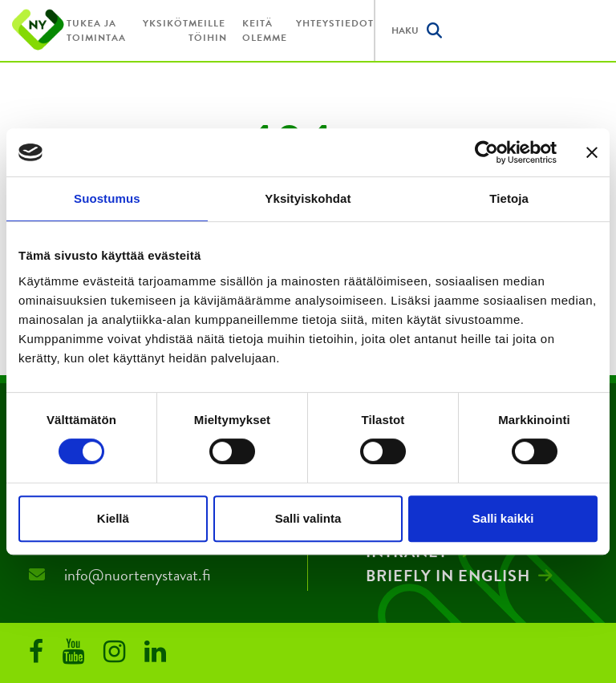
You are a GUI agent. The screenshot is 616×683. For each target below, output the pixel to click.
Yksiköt (166, 23)
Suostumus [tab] (107, 198)
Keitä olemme (265, 30)
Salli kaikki (503, 518)
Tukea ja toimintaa (96, 30)
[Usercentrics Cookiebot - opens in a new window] (486, 152)
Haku (417, 31)
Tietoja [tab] (509, 198)
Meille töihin (208, 30)
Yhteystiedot (335, 23)
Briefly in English (448, 576)
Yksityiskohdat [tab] (308, 198)
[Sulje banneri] (592, 152)
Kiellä (113, 518)
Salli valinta (308, 518)
